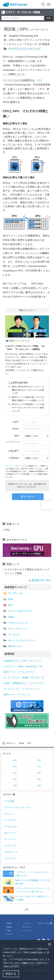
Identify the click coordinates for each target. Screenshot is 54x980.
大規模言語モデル (12, 661)
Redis (21, 666)
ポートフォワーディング (19, 640)
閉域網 (25, 678)
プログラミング (11, 852)
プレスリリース (27, 927)
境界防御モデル (19, 683)
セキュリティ (10, 833)
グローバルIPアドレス (18, 611)
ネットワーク (10, 839)
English (9, 931)
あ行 (15, 760)
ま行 (15, 779)
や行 (39, 779)
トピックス (27, 923)
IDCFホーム (11, 743)
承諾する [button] (11, 974)
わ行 (39, 786)
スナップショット (15, 629)
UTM (24, 661)
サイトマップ (9, 934)
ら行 (15, 786)
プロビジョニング (15, 623)
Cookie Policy (36, 952)
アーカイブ (12, 634)
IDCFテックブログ (45, 923)
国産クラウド (10, 672)
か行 (39, 760)
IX (43, 678)
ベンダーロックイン (31, 689)
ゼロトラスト (35, 661)
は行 (39, 773)
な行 (15, 773)
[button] (22, 967)
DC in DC (35, 678)
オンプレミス (13, 593)
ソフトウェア (10, 858)
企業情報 (9, 923)
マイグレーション (12, 689)
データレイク (24, 694)
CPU (40, 80)
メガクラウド (10, 666)
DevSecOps (31, 666)
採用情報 (9, 927)
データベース (10, 846)
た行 (39, 766)
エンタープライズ (12, 678)
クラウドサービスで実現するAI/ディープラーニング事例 (27, 572)
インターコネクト (37, 683)
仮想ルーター (10, 694)
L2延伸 (7, 683)
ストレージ (9, 814)
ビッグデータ (10, 820)
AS (41, 666)
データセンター (11, 827)
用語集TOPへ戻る (41, 580)
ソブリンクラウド (26, 672)
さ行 (15, 766)
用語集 (21, 743)
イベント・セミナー (27, 931)
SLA (8, 605)
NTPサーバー (13, 646)
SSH (8, 599)
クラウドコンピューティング (24, 49)
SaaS (8, 617)
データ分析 (9, 801)
